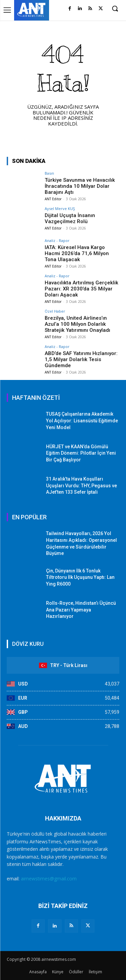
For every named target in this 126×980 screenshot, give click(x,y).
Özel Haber (55, 311)
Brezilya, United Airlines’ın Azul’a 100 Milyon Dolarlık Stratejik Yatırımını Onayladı (77, 324)
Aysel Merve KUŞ (60, 208)
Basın (49, 173)
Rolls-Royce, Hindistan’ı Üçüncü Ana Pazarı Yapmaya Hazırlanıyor (81, 610)
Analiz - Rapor (57, 240)
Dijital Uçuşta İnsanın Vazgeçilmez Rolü (70, 218)
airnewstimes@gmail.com (49, 879)
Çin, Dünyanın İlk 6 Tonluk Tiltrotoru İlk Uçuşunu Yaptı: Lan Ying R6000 (80, 577)
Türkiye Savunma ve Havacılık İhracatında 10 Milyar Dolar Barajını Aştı (80, 186)
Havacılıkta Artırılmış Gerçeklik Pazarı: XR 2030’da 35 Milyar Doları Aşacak (81, 289)
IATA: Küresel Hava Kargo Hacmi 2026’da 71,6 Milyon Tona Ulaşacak (77, 253)
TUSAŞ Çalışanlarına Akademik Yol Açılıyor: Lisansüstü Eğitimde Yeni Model (82, 421)
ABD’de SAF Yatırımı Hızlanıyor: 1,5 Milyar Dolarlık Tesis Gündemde (81, 359)
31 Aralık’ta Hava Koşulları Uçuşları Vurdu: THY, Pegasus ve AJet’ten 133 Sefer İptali (81, 485)
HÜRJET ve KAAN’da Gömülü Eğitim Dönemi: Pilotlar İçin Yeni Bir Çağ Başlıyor (81, 453)
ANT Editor (53, 199)
